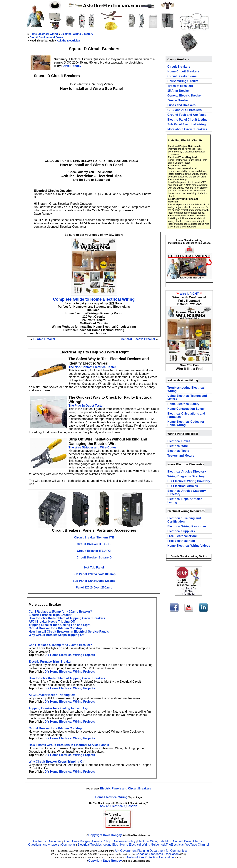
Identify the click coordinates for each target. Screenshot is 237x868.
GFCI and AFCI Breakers (185, 110)
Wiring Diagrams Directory (186, 476)
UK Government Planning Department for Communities (151, 851)
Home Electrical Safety (183, 404)
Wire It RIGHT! (190, 294)
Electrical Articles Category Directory (187, 492)
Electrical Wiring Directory (77, 34)
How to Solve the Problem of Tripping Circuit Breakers (67, 618)
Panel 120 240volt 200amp (94, 587)
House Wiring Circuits (183, 81)
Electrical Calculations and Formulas (186, 415)
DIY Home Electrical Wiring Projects (70, 655)
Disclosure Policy (124, 841)
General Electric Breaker (138, 339)
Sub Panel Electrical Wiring (187, 124)
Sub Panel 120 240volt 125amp (94, 581)
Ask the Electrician (68, 41)
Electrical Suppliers (181, 531)
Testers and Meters (181, 456)
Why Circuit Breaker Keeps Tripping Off (57, 635)
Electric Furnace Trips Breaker (50, 615)
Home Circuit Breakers (183, 71)
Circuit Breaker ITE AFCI (94, 551)
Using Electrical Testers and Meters (187, 397)
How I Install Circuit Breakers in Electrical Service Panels (69, 632)
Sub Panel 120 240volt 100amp (94, 574)
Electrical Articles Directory (187, 472)
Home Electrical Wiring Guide (140, 845)
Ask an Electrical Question (118, 806)
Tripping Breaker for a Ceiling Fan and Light (60, 625)
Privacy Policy (102, 841)
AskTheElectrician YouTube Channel (185, 845)
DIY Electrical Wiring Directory (189, 481)
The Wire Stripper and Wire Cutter (92, 447)
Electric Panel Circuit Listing (187, 120)
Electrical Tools (178, 451)
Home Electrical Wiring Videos (189, 546)
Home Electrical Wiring (44, 34)
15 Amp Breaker (44, 339)
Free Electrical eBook (182, 536)
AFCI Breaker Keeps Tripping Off (52, 622)
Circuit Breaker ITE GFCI (94, 544)
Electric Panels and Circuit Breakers (126, 788)
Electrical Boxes (179, 441)
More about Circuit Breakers (187, 129)
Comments (68, 845)
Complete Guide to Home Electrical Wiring (94, 299)
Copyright (95, 835)
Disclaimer (55, 841)
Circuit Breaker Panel (182, 76)
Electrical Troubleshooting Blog (98, 845)
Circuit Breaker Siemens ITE (94, 537)
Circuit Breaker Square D (94, 557)
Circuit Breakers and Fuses (46, 37)
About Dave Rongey (77, 841)
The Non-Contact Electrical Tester (92, 367)
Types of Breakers (180, 86)
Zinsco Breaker (178, 100)
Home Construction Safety (186, 409)
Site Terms (39, 841)
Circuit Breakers (179, 67)
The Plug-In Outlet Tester (86, 406)
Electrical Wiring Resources (187, 526)
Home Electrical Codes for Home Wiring (186, 423)
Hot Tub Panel (94, 567)
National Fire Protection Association (150, 857)
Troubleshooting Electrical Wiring (186, 389)
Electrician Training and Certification (184, 520)
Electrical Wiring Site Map (154, 841)
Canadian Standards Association (157, 854)
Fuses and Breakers (181, 105)
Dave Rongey (72, 66)
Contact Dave (182, 841)
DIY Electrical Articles (183, 486)
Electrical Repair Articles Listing (185, 501)
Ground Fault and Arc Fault (187, 115)
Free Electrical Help (181, 541)
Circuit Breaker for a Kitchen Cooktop (55, 628)
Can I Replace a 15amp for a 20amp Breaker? (60, 612)
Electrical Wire (178, 446)
